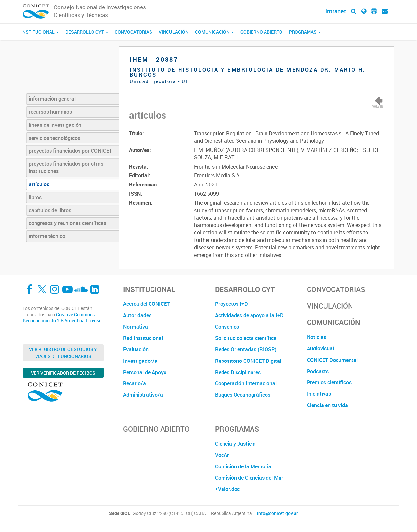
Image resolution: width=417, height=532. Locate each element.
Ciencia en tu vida (327, 405)
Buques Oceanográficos (243, 395)
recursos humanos (50, 112)
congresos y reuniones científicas (67, 223)
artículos (39, 184)
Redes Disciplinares (238, 372)
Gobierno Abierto (261, 32)
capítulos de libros (50, 210)
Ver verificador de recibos (63, 373)
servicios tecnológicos (54, 138)
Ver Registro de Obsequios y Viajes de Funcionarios (63, 353)
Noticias (316, 337)
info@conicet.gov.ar (278, 513)
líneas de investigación (55, 125)
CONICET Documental (332, 360)
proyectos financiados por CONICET (70, 151)
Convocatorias (133, 32)
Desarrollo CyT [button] (87, 32)
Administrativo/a (143, 395)
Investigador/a (140, 361)
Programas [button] (305, 32)
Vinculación (174, 32)
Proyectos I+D (231, 304)
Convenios (227, 327)
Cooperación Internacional (246, 383)
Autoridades (137, 315)
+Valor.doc (227, 489)
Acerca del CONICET (146, 304)
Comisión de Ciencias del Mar (249, 478)
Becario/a (135, 383)
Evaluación (136, 349)
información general (52, 99)
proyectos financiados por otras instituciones (66, 167)
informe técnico (47, 236)
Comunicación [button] (215, 32)
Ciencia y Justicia (235, 444)
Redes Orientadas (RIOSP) (246, 349)
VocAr (222, 455)
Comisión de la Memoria (243, 466)
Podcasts (318, 371)
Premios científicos (329, 382)
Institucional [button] (40, 32)
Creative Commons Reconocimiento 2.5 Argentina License (62, 318)
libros (35, 197)
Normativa (136, 327)
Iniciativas (319, 394)
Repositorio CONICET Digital (248, 361)
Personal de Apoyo (145, 372)
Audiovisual (320, 348)
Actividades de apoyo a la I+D (249, 315)
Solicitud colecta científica (246, 338)
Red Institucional (143, 338)
